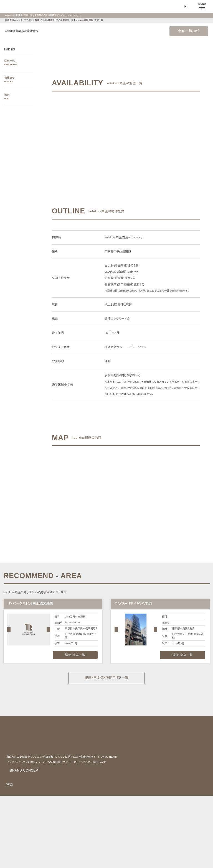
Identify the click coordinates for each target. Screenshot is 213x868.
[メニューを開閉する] (202, 6)
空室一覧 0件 (189, 31)
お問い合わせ (12, 860)
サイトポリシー (54, 851)
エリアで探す (27, 20)
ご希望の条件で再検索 (158, 131)
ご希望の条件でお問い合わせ (94, 131)
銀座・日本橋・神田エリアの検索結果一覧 (58, 20)
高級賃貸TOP (12, 20)
